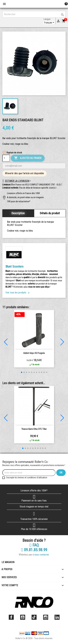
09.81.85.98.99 (34, 550)
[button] (56, 188)
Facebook (11, 617)
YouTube (23, 617)
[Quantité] (6, 158)
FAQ (34, 545)
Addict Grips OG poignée (34, 353)
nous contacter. (42, 555)
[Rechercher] (34, 14)
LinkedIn (57, 617)
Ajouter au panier (28, 158)
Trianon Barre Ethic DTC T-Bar (34, 429)
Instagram (46, 617)
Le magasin (8, 562)
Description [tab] (18, 213)
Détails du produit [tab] (50, 213)
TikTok (34, 617)
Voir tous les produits (18, 293)
